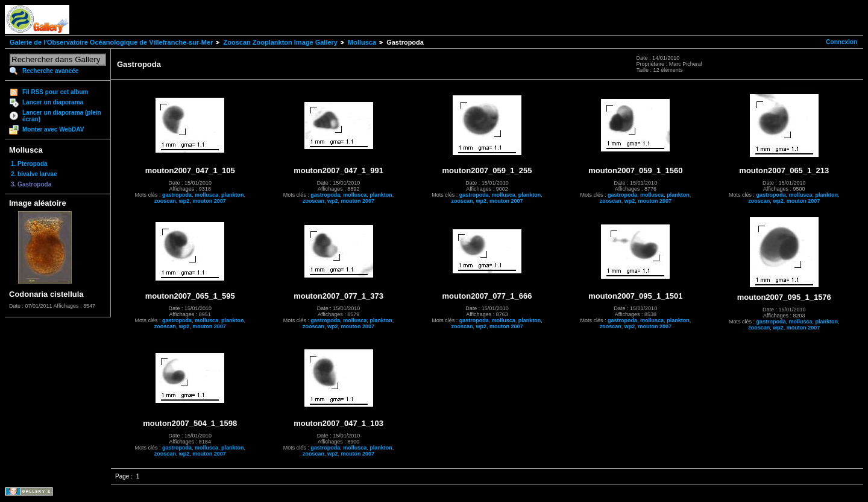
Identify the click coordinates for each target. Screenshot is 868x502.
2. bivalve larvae (34, 174)
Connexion (841, 42)
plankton (233, 195)
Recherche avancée (50, 71)
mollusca (206, 195)
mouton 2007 (209, 201)
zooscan (165, 201)
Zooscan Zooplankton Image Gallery (280, 42)
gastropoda (177, 195)
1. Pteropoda (29, 164)
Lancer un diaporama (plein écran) (62, 116)
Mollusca (362, 42)
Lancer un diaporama (53, 102)
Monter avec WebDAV (53, 129)
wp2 (184, 201)
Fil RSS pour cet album (55, 92)
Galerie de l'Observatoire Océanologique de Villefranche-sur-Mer (111, 42)
